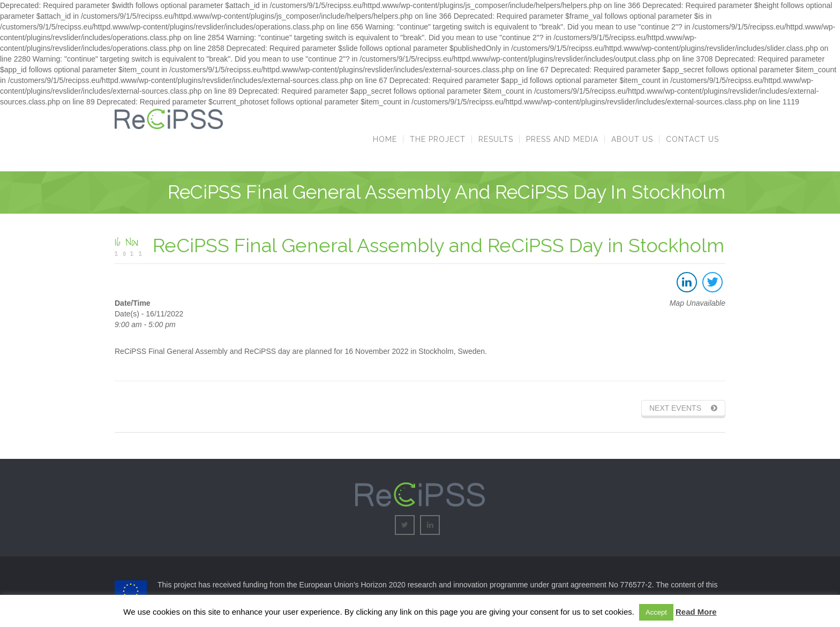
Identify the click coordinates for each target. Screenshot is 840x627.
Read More (696, 612)
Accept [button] (656, 612)
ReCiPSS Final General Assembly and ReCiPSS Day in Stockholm (438, 245)
